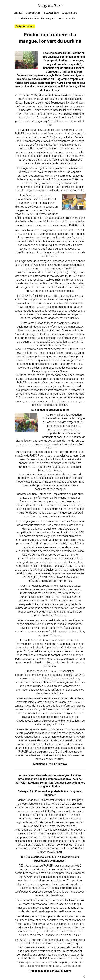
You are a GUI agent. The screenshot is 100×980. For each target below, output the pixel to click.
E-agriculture (70, 13)
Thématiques (33, 13)
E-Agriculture (51, 13)
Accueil (19, 13)
